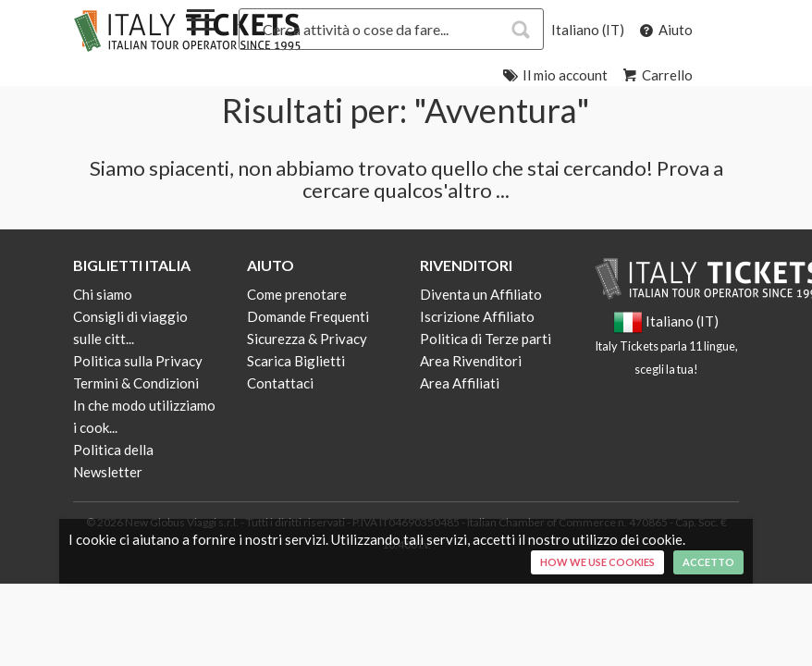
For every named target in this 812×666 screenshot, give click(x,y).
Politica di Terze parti (486, 339)
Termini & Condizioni (136, 383)
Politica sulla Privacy (138, 361)
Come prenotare (297, 294)
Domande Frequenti (308, 316)
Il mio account (554, 75)
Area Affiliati (460, 383)
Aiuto (664, 30)
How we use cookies (597, 562)
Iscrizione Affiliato (477, 316)
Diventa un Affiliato (481, 294)
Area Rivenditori (471, 361)
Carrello (656, 75)
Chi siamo (103, 294)
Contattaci (280, 383)
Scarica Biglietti (296, 361)
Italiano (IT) (588, 30)
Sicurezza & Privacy (307, 339)
